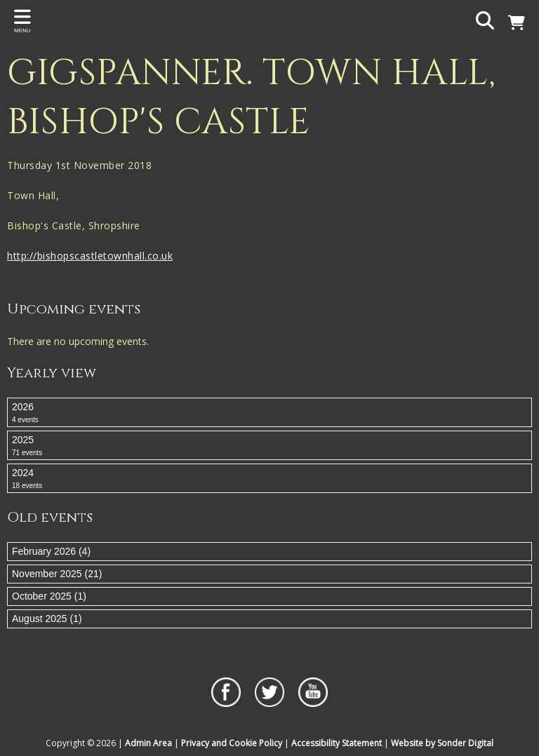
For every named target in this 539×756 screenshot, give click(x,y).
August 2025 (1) (47, 619)
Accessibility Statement (337, 743)
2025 (269, 446)
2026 (269, 413)
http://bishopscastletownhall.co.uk (90, 256)
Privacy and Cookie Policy (232, 743)
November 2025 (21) (57, 574)
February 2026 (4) (51, 551)
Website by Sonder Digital (442, 743)
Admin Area (148, 743)
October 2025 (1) (49, 596)
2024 (269, 479)
